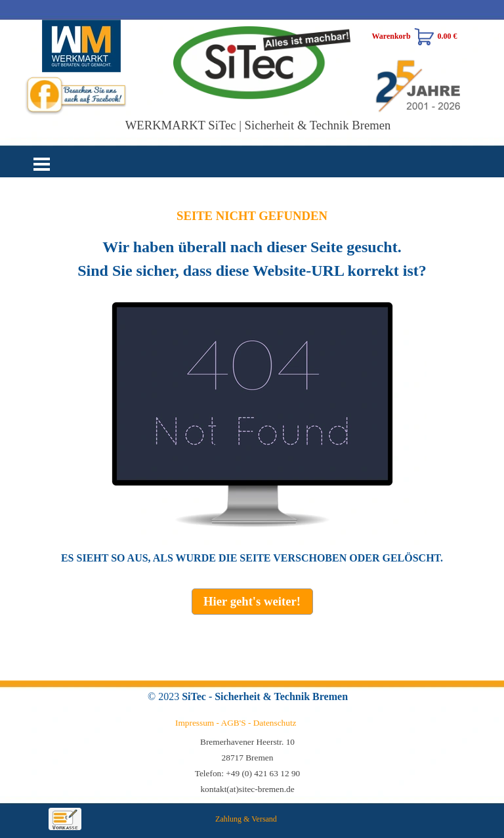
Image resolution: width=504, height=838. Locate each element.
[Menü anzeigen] (42, 164)
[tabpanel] (252, 386)
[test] (252, 602)
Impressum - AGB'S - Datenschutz (236, 723)
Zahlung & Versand (246, 819)
